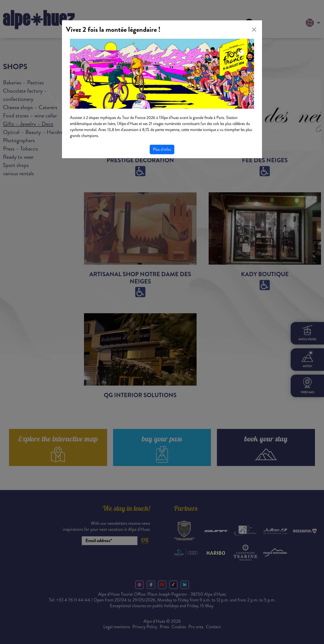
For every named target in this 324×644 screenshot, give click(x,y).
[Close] (254, 30)
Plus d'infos (162, 149)
